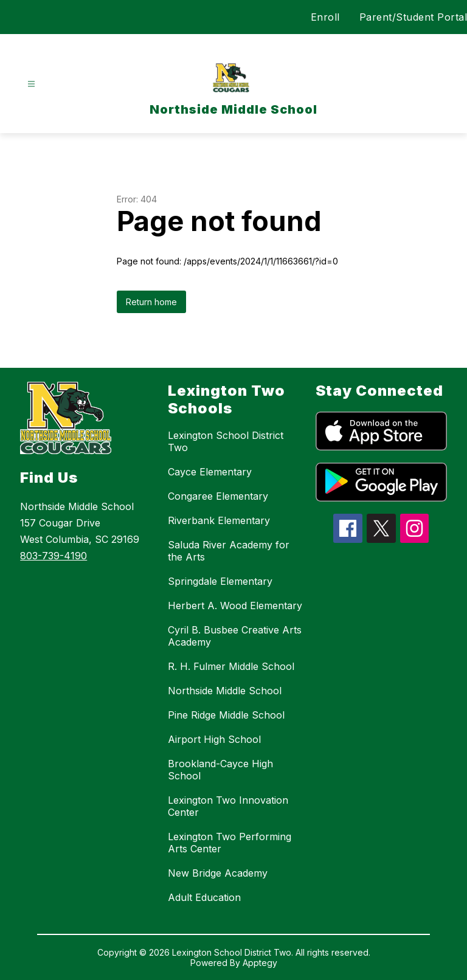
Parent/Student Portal (413, 17)
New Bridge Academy (218, 873)
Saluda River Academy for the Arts (229, 551)
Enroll (325, 17)
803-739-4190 (54, 556)
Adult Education (204, 897)
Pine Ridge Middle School (226, 715)
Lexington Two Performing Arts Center (230, 843)
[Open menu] (31, 84)
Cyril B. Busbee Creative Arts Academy (235, 636)
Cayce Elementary (210, 472)
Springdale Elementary (220, 581)
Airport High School (214, 739)
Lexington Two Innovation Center (228, 806)
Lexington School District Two (226, 441)
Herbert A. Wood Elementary (235, 606)
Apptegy (260, 963)
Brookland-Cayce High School (220, 770)
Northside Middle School (225, 691)
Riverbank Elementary (219, 520)
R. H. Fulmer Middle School (231, 666)
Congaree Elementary (218, 496)
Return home (151, 302)
